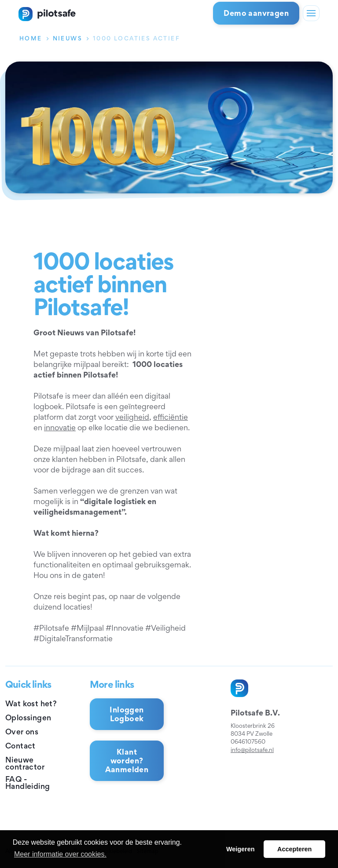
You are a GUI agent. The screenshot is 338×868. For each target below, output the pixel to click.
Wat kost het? (31, 703)
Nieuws (68, 38)
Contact (20, 746)
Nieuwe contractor (25, 763)
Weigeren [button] (241, 849)
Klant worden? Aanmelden (127, 761)
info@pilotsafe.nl (252, 750)
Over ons (22, 732)
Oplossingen (28, 717)
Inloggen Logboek (127, 714)
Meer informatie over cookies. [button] (60, 854)
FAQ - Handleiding (28, 783)
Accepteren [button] (294, 849)
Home (31, 38)
